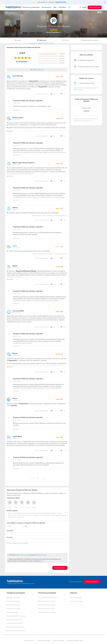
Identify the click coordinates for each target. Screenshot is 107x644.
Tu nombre (10, 531)
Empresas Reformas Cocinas (15, 627)
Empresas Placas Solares (14, 620)
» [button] (44, 478)
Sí (10, 526)
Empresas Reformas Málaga (47, 605)
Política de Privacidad (22, 555)
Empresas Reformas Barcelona (48, 598)
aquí (42, 561)
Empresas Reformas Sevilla (47, 609)
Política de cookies (58, 641)
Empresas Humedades (14, 609)
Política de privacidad (44, 641)
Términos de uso (42, 555)
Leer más (16, 110)
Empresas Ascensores (13, 601)
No (26, 526)
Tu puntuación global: (13, 498)
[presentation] (19, 549)
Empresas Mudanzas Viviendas (16, 616)
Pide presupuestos (95, 8)
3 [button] (37, 478)
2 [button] (34, 478)
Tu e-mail (9, 537)
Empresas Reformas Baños (15, 623)
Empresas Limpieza (13, 612)
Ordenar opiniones (37, 70)
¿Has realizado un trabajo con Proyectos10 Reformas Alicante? (26, 523)
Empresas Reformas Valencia (47, 612)
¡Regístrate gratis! (61, 2)
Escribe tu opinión (12, 511)
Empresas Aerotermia (13, 598)
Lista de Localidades (76, 601)
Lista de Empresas (76, 598)
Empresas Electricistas (13, 605)
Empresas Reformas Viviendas (16, 631)
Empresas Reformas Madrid (47, 601)
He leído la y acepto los (27, 555)
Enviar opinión (60, 568)
